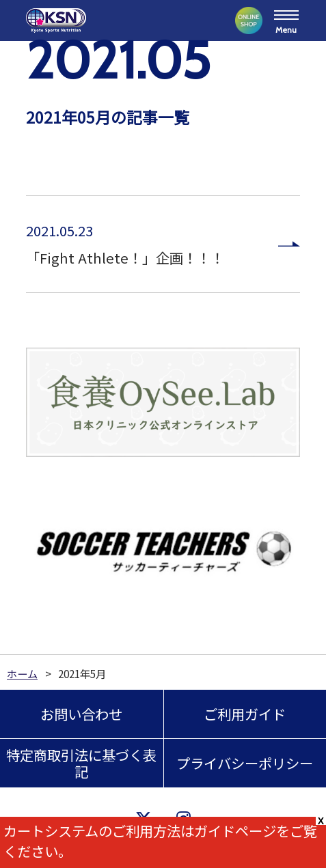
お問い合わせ (81, 714)
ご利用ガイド (245, 714)
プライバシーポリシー (245, 763)
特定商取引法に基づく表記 (81, 763)
